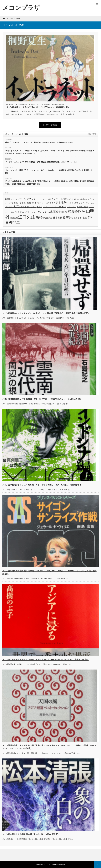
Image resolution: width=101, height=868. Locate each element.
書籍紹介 (61, 104)
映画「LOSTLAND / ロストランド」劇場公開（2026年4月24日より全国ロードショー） (40, 142)
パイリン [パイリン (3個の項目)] (9, 207)
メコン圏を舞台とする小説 (49, 104)
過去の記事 (92, 134)
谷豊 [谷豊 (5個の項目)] (84, 218)
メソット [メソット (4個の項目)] (33, 212)
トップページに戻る (50, 125)
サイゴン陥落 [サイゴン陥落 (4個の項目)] (25, 203)
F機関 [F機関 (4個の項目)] (8, 199)
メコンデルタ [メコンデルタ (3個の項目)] (14, 212)
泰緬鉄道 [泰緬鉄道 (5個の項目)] (48, 218)
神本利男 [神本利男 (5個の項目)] (58, 218)
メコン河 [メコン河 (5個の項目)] (24, 212)
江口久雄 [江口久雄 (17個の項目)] (27, 217)
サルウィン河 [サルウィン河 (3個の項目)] (36, 203)
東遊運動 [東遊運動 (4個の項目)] (14, 218)
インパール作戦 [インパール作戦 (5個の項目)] (59, 199)
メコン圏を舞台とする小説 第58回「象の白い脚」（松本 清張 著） (31, 834)
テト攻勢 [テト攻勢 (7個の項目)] (61, 203)
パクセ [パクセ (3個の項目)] (23, 207)
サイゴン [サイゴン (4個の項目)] (15, 203)
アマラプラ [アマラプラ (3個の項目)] (15, 199)
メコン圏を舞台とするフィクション (27, 104)
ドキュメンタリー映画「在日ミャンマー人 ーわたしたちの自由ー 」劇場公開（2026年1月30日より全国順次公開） (49, 172)
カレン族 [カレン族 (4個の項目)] (72, 199)
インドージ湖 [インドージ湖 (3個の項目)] (46, 199)
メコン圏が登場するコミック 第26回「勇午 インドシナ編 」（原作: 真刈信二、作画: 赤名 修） (43, 485)
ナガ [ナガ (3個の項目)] (81, 203)
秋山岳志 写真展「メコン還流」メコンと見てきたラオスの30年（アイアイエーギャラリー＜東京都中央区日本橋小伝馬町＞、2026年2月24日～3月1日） (50, 152)
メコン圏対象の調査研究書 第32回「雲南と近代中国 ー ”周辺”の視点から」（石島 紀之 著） (42, 399)
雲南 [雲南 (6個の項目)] (90, 218)
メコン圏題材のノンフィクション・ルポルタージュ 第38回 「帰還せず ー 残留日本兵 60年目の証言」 (46, 313)
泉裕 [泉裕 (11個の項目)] (39, 217)
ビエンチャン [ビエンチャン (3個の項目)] (31, 207)
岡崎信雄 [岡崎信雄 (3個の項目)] (64, 212)
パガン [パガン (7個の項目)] (16, 206)
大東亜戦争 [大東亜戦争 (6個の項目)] (54, 212)
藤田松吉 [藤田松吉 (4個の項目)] (78, 218)
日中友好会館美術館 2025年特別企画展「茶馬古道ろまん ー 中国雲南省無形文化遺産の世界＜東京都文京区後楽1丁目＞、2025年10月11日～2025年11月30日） (50, 183)
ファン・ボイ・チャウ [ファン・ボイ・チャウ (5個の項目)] (54, 206)
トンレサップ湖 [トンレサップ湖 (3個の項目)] (73, 203)
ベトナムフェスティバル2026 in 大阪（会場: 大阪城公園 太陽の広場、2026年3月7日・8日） (42, 162)
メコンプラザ (49, 864)
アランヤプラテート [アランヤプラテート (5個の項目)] (30, 199)
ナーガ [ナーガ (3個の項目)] (85, 203)
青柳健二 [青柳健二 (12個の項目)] (13, 223)
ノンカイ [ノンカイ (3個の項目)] (91, 203)
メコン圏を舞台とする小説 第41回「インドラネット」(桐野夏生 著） (38, 107)
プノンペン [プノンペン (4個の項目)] (71, 207)
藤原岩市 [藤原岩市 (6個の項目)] (68, 218)
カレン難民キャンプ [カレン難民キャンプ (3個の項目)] (83, 199)
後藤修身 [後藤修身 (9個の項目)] (75, 211)
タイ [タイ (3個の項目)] (53, 203)
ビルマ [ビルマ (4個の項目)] (39, 207)
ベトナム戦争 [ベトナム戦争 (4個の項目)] (82, 207)
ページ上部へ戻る (97, 864)
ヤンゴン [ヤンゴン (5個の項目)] (42, 212)
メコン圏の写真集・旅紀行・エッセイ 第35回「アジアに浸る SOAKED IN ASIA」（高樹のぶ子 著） (46, 660)
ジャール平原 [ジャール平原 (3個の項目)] (46, 203)
